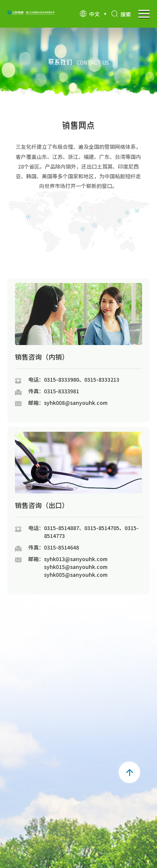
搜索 (121, 14)
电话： (36, 379)
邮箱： (36, 403)
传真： (36, 391)
